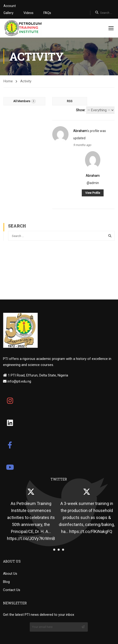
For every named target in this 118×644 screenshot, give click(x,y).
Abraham (80, 131)
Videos (28, 13)
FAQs (47, 13)
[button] (54, 550)
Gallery (8, 13)
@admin (93, 183)
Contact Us (12, 590)
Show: (81, 110)
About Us (10, 574)
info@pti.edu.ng (19, 381)
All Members (25, 101)
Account (10, 6)
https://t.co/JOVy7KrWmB (31, 538)
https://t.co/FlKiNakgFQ (91, 531)
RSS (70, 101)
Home (8, 81)
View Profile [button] (93, 193)
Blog (6, 582)
